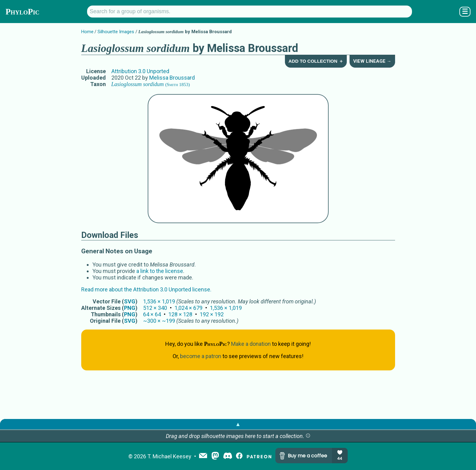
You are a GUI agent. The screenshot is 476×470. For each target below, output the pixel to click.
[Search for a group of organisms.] (250, 12)
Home (87, 32)
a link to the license (160, 271)
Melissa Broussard (172, 78)
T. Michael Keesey (169, 456)
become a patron (201, 356)
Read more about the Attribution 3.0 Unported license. (146, 289)
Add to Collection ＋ (316, 61)
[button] (308, 436)
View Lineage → (372, 61)
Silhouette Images (116, 32)
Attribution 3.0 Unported (140, 71)
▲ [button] (238, 424)
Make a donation (251, 344)
